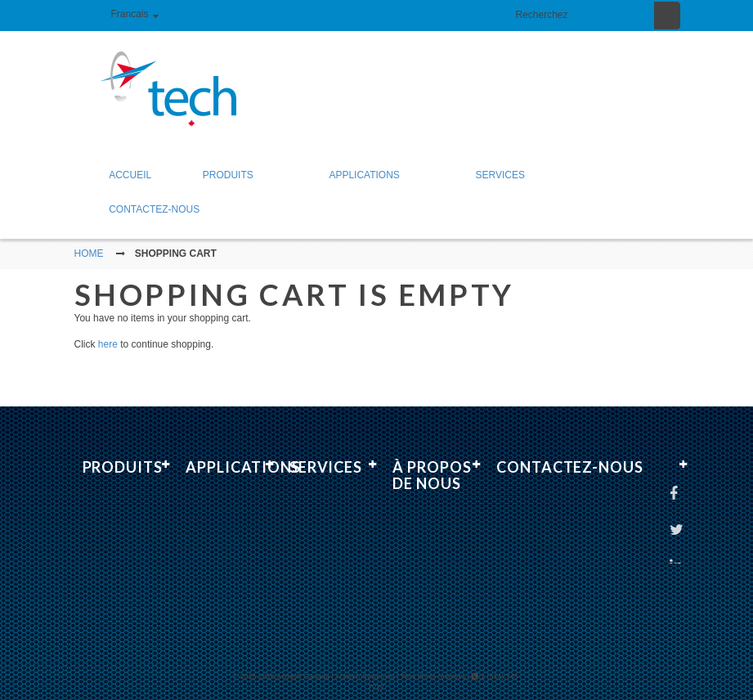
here (108, 330)
